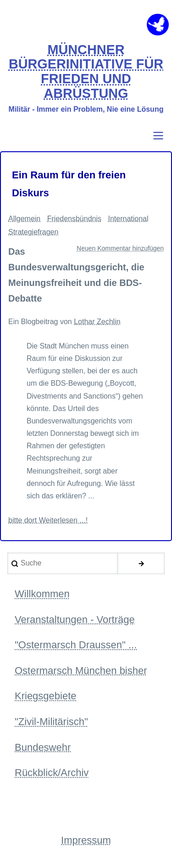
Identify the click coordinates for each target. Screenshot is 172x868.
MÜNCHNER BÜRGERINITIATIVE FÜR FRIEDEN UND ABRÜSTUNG (86, 72)
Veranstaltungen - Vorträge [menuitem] (75, 620)
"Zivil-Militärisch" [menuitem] (51, 722)
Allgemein (24, 219)
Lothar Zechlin (97, 322)
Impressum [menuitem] (86, 840)
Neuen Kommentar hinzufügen (120, 248)
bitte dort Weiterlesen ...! (48, 520)
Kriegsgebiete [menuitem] (46, 696)
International (128, 219)
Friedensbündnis (74, 219)
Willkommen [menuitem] (42, 594)
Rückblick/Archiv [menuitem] (52, 773)
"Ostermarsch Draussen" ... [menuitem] (76, 645)
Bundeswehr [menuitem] (43, 747)
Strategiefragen (33, 232)
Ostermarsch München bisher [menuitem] (81, 671)
